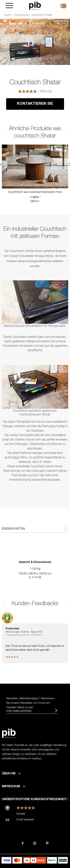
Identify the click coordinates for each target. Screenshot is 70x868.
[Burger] (9, 6)
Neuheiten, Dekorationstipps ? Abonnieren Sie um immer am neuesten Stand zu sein (30, 703)
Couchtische (21, 15)
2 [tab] (35, 59)
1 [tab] (29, 59)
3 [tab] (41, 59)
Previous (3, 42)
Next (67, 42)
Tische (7, 15)
